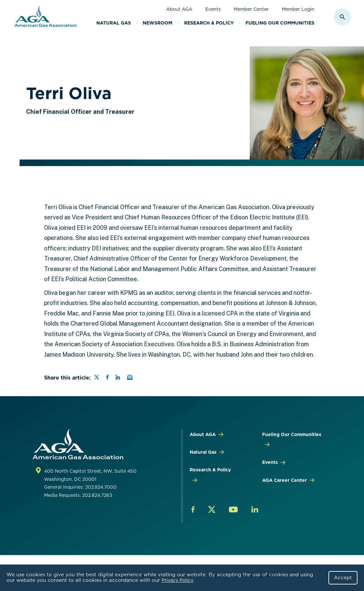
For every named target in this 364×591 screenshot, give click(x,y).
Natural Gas (114, 23)
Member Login (298, 9)
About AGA (179, 9)
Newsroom (158, 23)
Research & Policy (209, 23)
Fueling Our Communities (280, 23)
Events (213, 9)
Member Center (251, 9)
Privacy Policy (177, 580)
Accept (343, 578)
